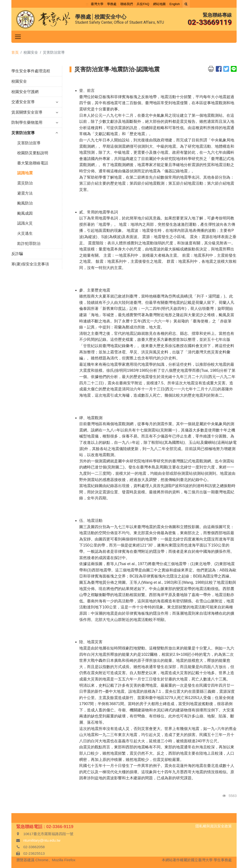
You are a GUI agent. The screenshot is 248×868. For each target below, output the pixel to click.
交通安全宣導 (35, 102)
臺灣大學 (97, 4)
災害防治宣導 (35, 133)
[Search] (186, 4)
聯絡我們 (127, 4)
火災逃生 (25, 233)
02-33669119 (210, 22)
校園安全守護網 (25, 92)
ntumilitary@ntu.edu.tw (42, 840)
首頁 (15, 52)
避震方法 (25, 193)
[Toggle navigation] (18, 37)
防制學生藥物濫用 (35, 122)
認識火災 (25, 223)
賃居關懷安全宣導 (35, 112)
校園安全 (19, 81)
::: (87, 4)
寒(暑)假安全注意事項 (30, 264)
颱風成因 (25, 213)
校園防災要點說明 (33, 153)
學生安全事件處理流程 (31, 71)
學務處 (112, 4)
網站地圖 (159, 4)
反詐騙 (17, 254)
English (175, 4)
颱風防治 (25, 203)
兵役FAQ (143, 4)
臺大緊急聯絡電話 (33, 163)
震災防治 (25, 183)
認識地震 (25, 173)
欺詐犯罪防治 (29, 244)
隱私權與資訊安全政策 (214, 826)
